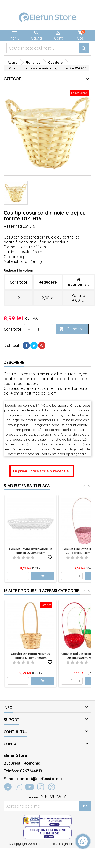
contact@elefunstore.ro (40, 779)
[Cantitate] (38, 329)
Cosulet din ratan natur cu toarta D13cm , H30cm (31, 656)
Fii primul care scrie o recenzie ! (42, 471)
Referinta (13, 226)
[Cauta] (47, 48)
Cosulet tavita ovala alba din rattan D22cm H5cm (31, 551)
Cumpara (71, 329)
